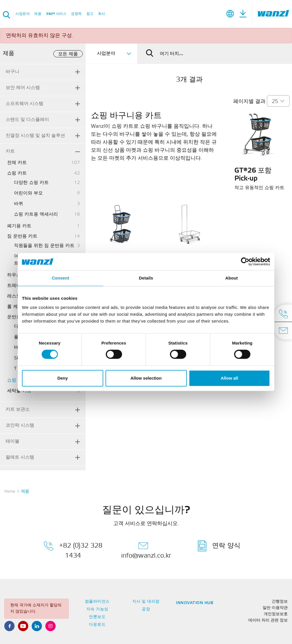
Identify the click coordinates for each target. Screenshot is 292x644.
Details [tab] (146, 278)
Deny (63, 378)
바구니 (13, 72)
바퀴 (19, 204)
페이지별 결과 (249, 102)
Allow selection (146, 378)
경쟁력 (76, 14)
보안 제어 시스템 (23, 88)
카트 (10, 151)
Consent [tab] (61, 278)
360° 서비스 (56, 14)
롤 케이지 (17, 307)
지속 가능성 (97, 609)
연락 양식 (219, 546)
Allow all (229, 378)
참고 (90, 14)
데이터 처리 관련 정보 (268, 620)
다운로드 (97, 625)
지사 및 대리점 (146, 602)
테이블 (13, 441)
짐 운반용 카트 (22, 236)
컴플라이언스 (97, 602)
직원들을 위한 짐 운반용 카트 (44, 246)
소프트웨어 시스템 (25, 104)
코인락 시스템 (20, 425)
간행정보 (280, 602)
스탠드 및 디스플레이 (27, 120)
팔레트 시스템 (20, 457)
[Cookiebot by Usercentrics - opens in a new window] (245, 262)
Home (10, 492)
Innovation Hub (195, 603)
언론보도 (97, 617)
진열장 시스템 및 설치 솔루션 (35, 136)
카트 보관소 (18, 409)
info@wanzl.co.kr (146, 550)
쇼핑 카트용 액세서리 (36, 214)
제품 (38, 14)
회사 (102, 14)
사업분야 (23, 14)
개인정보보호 (276, 614)
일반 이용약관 (275, 608)
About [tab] (232, 278)
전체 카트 (17, 163)
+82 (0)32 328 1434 (73, 550)
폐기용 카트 (19, 226)
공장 (146, 609)
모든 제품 (68, 54)
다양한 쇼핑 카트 (31, 183)
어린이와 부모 (28, 193)
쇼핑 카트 (17, 173)
